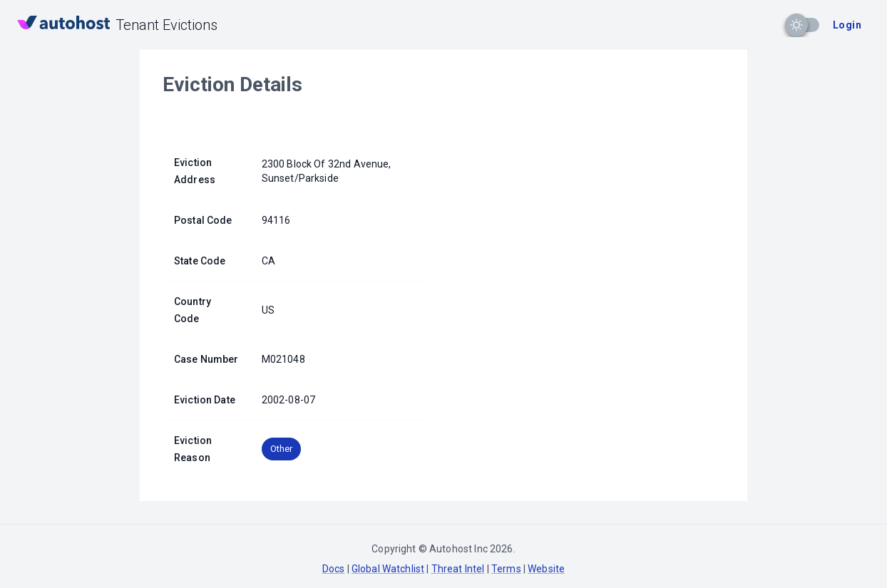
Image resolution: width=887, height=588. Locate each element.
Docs (334, 569)
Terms (506, 569)
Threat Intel (458, 569)
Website (546, 569)
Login (847, 25)
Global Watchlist (388, 569)
